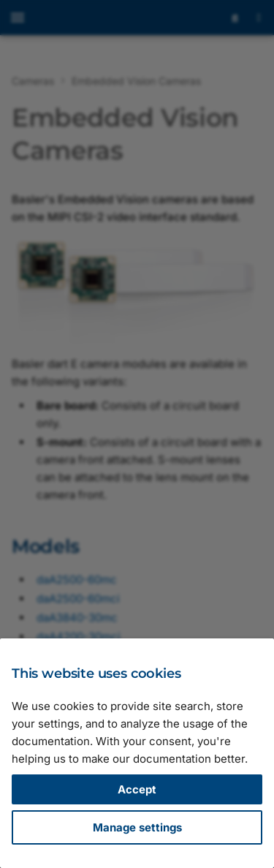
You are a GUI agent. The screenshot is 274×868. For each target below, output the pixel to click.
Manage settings (137, 827)
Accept (137, 789)
